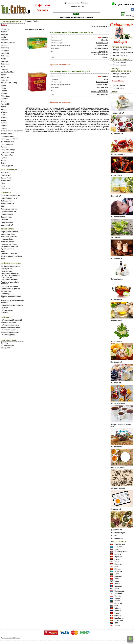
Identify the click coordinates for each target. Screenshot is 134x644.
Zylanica (4, 123)
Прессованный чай (8, 212)
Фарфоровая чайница (9, 232)
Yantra (3, 120)
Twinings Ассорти (119, 77)
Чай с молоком (116, 258)
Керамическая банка (9, 244)
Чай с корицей (116, 175)
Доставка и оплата (72, 3)
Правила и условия (76, 6)
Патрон (4, 147)
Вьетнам (118, 554)
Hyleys (4, 59)
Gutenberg (5, 56)
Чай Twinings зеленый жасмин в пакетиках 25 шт (71, 33)
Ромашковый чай (117, 113)
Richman (4, 99)
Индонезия (119, 564)
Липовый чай (116, 196)
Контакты (85, 3)
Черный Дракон (7, 166)
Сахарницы (5, 294)
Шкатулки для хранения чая (12, 305)
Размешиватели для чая (10, 289)
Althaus (4, 32)
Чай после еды (116, 383)
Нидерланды (119, 591)
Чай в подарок (116, 447)
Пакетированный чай (9, 209)
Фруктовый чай (7, 222)
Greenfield (5, 53)
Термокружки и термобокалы (12, 300)
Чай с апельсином (118, 403)
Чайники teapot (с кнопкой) (11, 320)
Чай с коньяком (117, 279)
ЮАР (116, 623)
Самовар (4, 308)
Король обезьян (7, 136)
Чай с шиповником (118, 155)
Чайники (4, 313)
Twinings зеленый (102, 43)
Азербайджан (120, 544)
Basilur (4, 37)
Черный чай (6, 189)
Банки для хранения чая (10, 266)
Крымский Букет (7, 142)
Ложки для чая (7, 269)
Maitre (3, 75)
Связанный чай (7, 214)
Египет (117, 559)
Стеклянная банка (8, 234)
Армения (118, 549)
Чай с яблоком (116, 300)
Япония (117, 625)
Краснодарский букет (9, 139)
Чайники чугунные (8, 335)
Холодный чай (116, 362)
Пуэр (3, 183)
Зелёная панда (7, 134)
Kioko (3, 67)
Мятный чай (115, 237)
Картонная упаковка (9, 237)
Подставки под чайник (10, 286)
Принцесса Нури (7, 152)
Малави (117, 584)
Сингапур (118, 603)
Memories (5, 80)
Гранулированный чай (10, 198)
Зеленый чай (6, 178)
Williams (4, 117)
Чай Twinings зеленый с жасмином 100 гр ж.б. (70, 72)
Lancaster (5, 69)
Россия (117, 598)
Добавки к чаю (7, 201)
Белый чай (5, 173)
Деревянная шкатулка (10, 246)
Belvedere (5, 40)
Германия (118, 557)
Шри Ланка (119, 620)
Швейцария (119, 618)
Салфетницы (6, 291)
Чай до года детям (118, 217)
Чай (47, 5)
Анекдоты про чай (118, 488)
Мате (3, 206)
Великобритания (121, 552)
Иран (116, 566)
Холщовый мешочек (9, 254)
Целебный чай (116, 530)
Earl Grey (4, 343)
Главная (28, 21)
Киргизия (118, 576)
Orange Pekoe (6, 348)
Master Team (6, 77)
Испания (118, 569)
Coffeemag (5, 48)
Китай (117, 579)
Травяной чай (6, 217)
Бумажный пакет (7, 249)
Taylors (4, 109)
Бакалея (42, 10)
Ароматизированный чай (11, 196)
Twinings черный (119, 65)
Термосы (4, 303)
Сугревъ (4, 158)
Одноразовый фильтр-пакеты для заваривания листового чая (11, 275)
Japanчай (5, 61)
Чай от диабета (116, 341)
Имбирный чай (116, 320)
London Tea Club (7, 72)
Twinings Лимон (119, 85)
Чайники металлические (10, 327)
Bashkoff (4, 34)
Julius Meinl (5, 64)
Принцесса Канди (8, 150)
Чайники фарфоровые (10, 332)
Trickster (4, 112)
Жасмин (105, 57)
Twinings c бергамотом (121, 74)
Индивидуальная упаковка (11, 256)
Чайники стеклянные (9, 330)
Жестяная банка (7, 239)
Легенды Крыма (7, 144)
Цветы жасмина (103, 95)
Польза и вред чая (118, 468)
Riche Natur (5, 96)
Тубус (3, 259)
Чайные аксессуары (118, 533)
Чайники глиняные (8, 323)
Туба (3, 251)
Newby (4, 85)
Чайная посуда (7, 310)
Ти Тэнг (4, 160)
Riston (3, 101)
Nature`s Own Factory (9, 83)
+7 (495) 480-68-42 (124, 5)
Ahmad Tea (5, 29)
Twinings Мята (118, 88)
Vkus (3, 115)
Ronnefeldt (5, 104)
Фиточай (4, 220)
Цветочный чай (7, 225)
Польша (105, 37)
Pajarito (4, 91)
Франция (118, 616)
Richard (4, 93)
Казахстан (118, 571)
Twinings (36, 21)
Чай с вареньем (117, 134)
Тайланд (118, 611)
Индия (117, 562)
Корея (117, 581)
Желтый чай (6, 175)
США (116, 606)
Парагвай (118, 593)
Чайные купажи (117, 538)
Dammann (5, 51)
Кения (117, 574)
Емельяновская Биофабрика (12, 131)
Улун (3, 186)
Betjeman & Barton (8, 43)
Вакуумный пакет (8, 242)
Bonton (4, 45)
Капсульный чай (7, 204)
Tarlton (4, 107)
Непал (117, 589)
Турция (117, 613)
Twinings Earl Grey (120, 50)
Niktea (3, 88)
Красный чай (6, 181)
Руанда (117, 601)
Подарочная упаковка (9, 280)
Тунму (3, 163)
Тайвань (118, 608)
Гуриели (4, 128)
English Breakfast (8, 345)
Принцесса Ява (7, 155)
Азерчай (4, 125)
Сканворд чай (116, 509)
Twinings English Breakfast (123, 53)
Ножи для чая (6, 271)
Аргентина (118, 547)
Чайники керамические (10, 325)
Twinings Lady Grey (120, 56)
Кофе (39, 5)
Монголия (118, 586)
